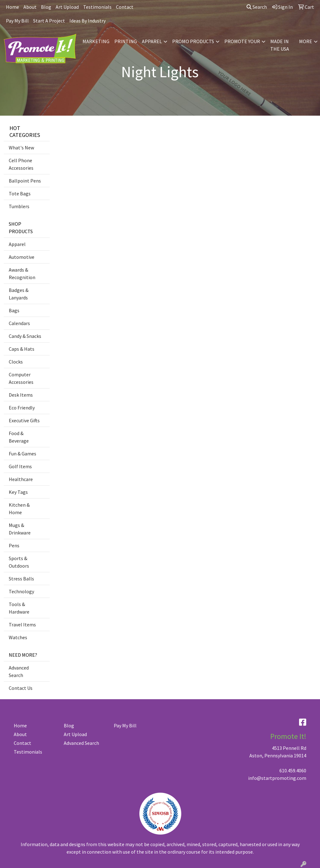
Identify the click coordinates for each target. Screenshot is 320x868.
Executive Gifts (24, 420)
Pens (14, 545)
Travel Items (22, 625)
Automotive (22, 257)
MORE (306, 41)
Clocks (16, 362)
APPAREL (152, 41)
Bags (14, 310)
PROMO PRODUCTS (193, 41)
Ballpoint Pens (25, 181)
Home (12, 7)
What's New (21, 148)
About (30, 7)
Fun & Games (22, 454)
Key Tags (18, 492)
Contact (125, 7)
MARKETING (96, 41)
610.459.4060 (293, 770)
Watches (18, 637)
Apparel (17, 244)
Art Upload (67, 7)
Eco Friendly (22, 408)
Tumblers (19, 206)
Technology (21, 591)
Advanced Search (19, 671)
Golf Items (20, 466)
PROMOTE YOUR (242, 41)
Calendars (19, 323)
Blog (46, 7)
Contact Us (21, 688)
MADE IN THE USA (280, 45)
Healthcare (21, 479)
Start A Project (49, 21)
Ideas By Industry (87, 21)
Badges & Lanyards (19, 294)
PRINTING (126, 41)
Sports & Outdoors (19, 562)
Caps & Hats (22, 349)
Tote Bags (20, 193)
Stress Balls (21, 579)
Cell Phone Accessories (21, 164)
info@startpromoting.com (277, 778)
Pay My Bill (17, 21)
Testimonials (97, 7)
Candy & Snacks (25, 336)
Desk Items (21, 395)
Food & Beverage (19, 437)
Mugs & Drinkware (20, 529)
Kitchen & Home (19, 509)
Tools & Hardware (19, 608)
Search (257, 7)
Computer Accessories (21, 378)
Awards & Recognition (22, 273)
